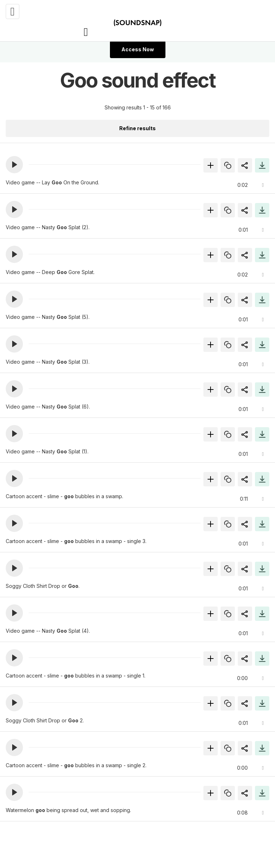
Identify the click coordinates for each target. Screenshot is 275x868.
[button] (14, 165)
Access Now (138, 49)
